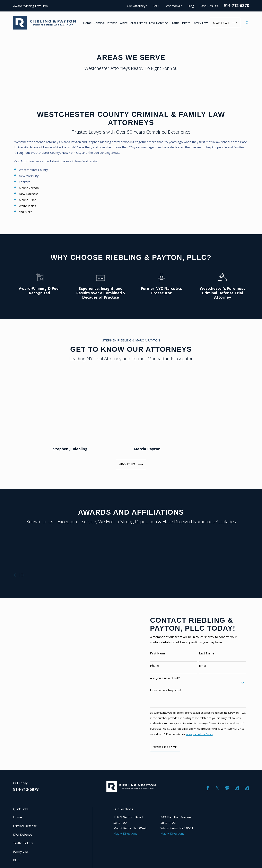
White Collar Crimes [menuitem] (133, 23)
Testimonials (173, 6)
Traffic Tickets (23, 843)
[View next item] (23, 575)
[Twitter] (217, 788)
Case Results (209, 6)
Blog (191, 6)
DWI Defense (23, 834)
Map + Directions (125, 833)
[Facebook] (208, 788)
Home (18, 817)
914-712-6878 (236, 5)
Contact (225, 23)
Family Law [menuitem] (200, 23)
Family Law (21, 851)
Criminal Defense (25, 826)
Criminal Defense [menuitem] (106, 23)
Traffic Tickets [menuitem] (180, 23)
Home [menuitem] (87, 23)
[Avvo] (237, 788)
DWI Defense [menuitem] (159, 23)
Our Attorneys (137, 6)
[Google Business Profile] (227, 788)
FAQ (156, 6)
